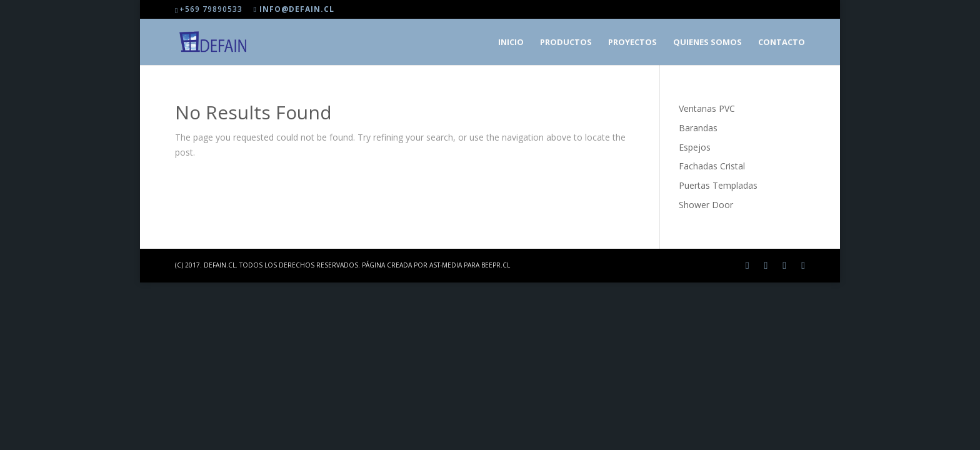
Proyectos (632, 42)
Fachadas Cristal (712, 166)
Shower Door (706, 205)
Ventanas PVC (707, 108)
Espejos (695, 147)
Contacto (782, 42)
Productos (566, 42)
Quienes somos (707, 42)
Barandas (698, 128)
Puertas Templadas (718, 185)
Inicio (511, 42)
